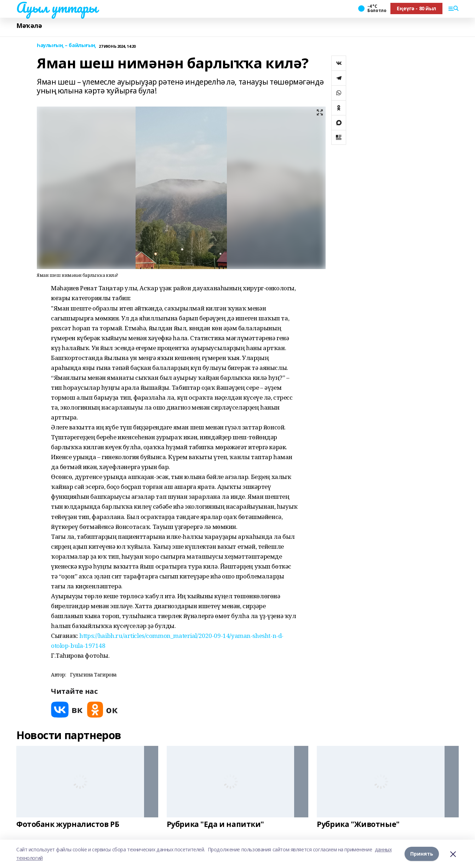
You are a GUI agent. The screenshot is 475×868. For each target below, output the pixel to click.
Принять (422, 854)
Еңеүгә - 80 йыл (416, 8)
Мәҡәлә (29, 26)
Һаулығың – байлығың (66, 45)
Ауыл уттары (57, 7)
